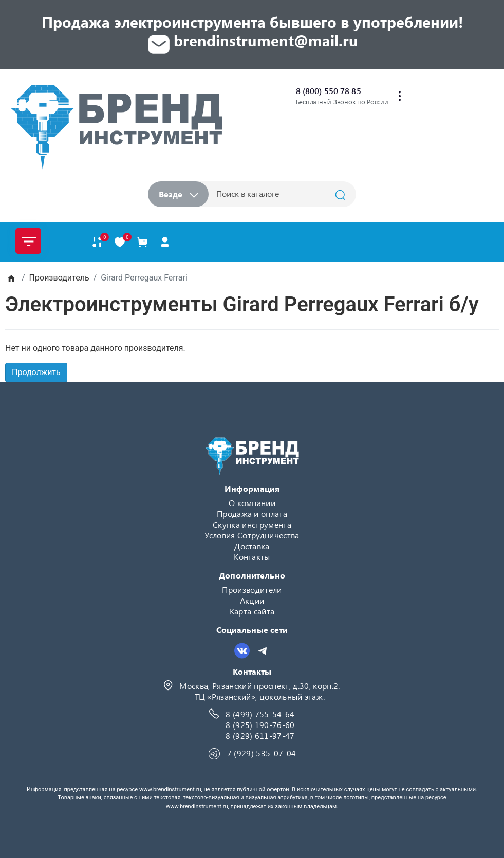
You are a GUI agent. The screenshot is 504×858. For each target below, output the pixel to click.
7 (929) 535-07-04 (262, 753)
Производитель (59, 278)
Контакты (252, 557)
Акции (252, 600)
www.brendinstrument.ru (170, 789)
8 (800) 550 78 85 (329, 91)
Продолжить (36, 372)
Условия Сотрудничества (252, 535)
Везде (179, 194)
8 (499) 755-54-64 (260, 714)
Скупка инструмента (252, 524)
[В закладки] (120, 242)
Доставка (252, 546)
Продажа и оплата (252, 514)
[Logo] (116, 127)
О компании (252, 503)
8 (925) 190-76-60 (260, 725)
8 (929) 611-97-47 (260, 735)
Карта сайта (252, 611)
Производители (252, 590)
